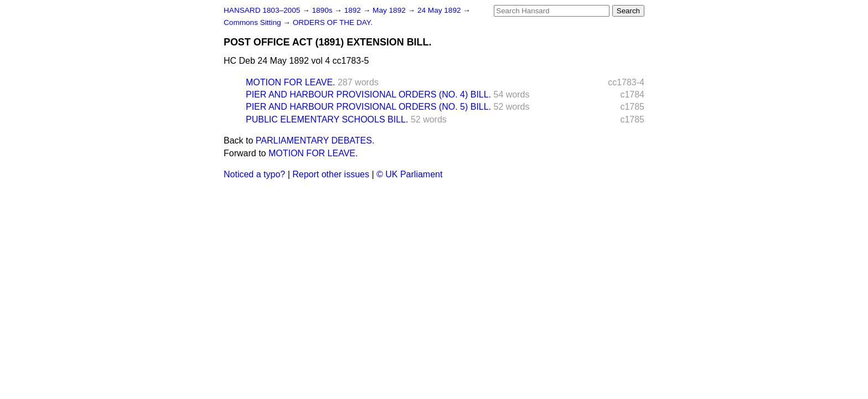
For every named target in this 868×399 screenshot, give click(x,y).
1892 (354, 10)
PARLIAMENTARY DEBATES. (315, 140)
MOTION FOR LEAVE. (291, 82)
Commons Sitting (253, 22)
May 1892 (390, 10)
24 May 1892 (440, 10)
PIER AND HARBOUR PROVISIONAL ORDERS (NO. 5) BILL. (368, 107)
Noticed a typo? (254, 174)
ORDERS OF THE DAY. (333, 22)
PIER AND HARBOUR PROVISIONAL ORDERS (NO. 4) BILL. (368, 94)
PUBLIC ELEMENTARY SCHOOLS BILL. (327, 119)
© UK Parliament (409, 174)
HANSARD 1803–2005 (262, 10)
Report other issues (331, 174)
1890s (323, 10)
